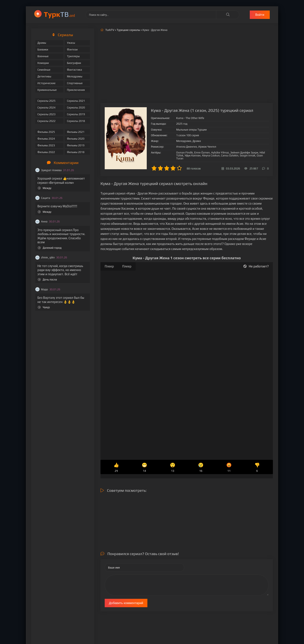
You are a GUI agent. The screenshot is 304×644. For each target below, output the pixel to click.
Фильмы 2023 (46, 145)
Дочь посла (47, 280)
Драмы (42, 43)
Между (45, 188)
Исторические (46, 83)
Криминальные (47, 90)
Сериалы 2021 (76, 101)
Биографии (74, 63)
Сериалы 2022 (46, 121)
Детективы (44, 76)
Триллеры (73, 56)
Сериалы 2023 (46, 114)
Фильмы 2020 (76, 139)
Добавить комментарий (126, 603)
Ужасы (71, 43)
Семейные (44, 70)
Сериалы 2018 (76, 121)
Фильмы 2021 (76, 132)
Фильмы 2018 (76, 152)
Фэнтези (72, 50)
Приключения (76, 90)
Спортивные (75, 83)
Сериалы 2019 (76, 114)
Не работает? (256, 266)
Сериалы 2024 (46, 108)
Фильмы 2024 (46, 139)
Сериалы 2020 (76, 108)
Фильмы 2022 (46, 152)
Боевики (43, 50)
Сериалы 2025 (46, 101)
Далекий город (50, 248)
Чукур (44, 307)
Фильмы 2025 (46, 132)
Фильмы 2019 (76, 145)
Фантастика (74, 70)
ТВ (59, 14)
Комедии (43, 63)
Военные (43, 56)
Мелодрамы (75, 76)
